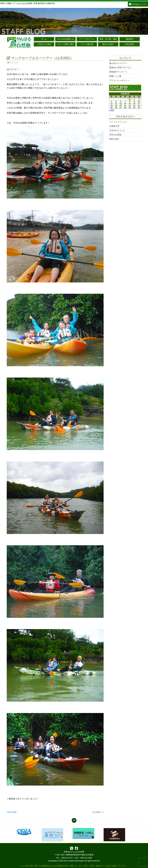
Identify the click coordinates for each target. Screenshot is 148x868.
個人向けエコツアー (118, 63)
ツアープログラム (87, 39)
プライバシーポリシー (119, 80)
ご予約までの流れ (44, 44)
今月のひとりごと (117, 130)
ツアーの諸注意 (87, 44)
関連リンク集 (115, 76)
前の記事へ (13, 812)
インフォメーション (118, 122)
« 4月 (112, 110)
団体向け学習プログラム (120, 67)
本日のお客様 (115, 135)
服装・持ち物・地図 (108, 39)
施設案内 (130, 39)
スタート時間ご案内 (65, 44)
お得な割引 (130, 44)
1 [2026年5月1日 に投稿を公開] (130, 99)
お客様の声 (114, 126)
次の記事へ (97, 812)
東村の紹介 (114, 139)
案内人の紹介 (108, 44)
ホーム (44, 39)
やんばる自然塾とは (65, 39)
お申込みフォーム (138, 4)
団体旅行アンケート (118, 72)
